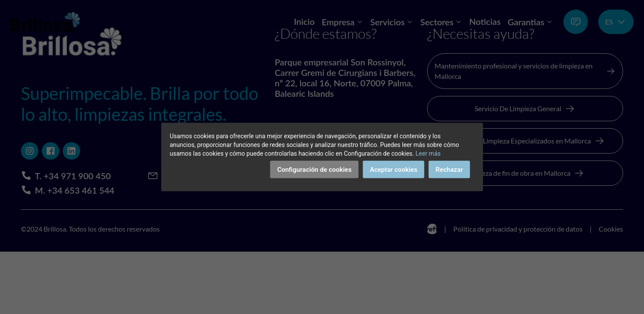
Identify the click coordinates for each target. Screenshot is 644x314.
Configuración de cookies (315, 170)
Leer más (428, 154)
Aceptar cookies (393, 170)
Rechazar (449, 170)
